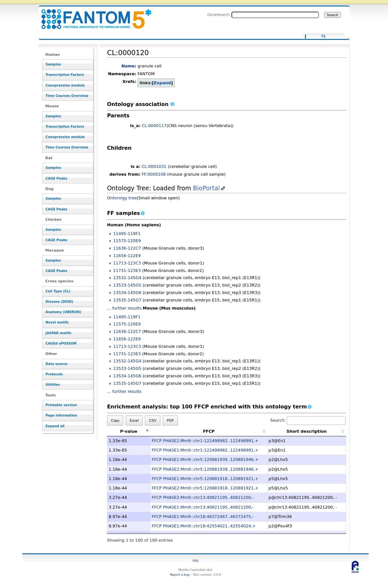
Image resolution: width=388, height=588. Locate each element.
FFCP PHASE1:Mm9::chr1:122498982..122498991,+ (205, 450)
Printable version (61, 405)
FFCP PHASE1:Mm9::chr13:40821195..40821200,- (203, 507)
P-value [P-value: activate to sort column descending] (129, 431)
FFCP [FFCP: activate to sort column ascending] (209, 431)
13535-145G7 (127, 300)
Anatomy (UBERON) (64, 312)
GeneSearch (218, 15)
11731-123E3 (127, 270)
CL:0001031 (154, 166)
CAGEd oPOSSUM (61, 343)
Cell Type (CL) (58, 291)
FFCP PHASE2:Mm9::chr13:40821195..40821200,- (203, 497)
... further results (124, 308)
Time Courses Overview (67, 96)
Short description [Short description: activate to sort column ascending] (307, 431)
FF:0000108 (154, 174)
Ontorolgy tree (122, 198)
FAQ (195, 561)
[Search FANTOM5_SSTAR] (275, 15)
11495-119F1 (127, 234)
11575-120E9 (127, 241)
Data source (57, 364)
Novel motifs (57, 322)
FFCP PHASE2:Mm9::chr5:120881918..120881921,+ (205, 488)
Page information (61, 415)
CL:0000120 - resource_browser (92, 15)
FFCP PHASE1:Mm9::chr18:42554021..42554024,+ (204, 526)
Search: (308, 420)
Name (128, 66)
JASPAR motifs (59, 333)
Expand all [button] (55, 426)
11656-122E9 (127, 256)
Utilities (53, 385)
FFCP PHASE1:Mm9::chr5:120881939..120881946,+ (205, 459)
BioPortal (206, 188)
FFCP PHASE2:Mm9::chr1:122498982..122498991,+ (205, 441)
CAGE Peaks (57, 178)
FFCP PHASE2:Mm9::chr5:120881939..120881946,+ (205, 469)
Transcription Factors (65, 75)
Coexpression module (65, 85)
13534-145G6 (127, 293)
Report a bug (180, 575)
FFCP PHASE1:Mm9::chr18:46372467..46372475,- (203, 517)
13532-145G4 (127, 278)
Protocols (54, 374)
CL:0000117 (154, 126)
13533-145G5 (127, 285)
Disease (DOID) (59, 302)
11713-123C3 (127, 263)
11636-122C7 (127, 248)
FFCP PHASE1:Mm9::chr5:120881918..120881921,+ (205, 479)
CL (324, 36)
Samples (53, 64)
